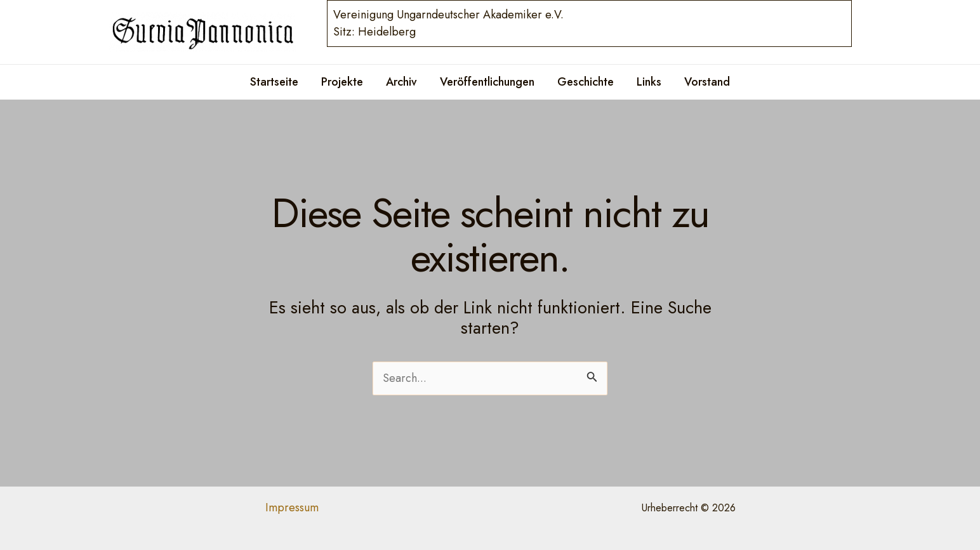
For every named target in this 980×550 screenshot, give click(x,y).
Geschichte (586, 82)
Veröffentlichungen (487, 82)
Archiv (401, 82)
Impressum (292, 507)
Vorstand (707, 82)
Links (649, 82)
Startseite (274, 82)
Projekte (342, 82)
